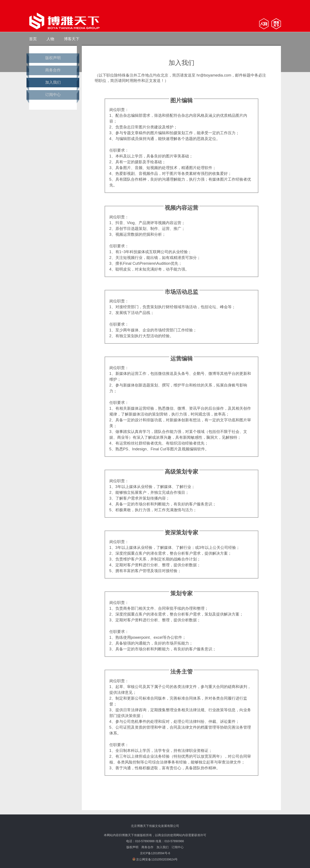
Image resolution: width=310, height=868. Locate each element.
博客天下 (72, 39)
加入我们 (53, 82)
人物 (50, 39)
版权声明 (53, 58)
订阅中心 (53, 95)
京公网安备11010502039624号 (155, 859)
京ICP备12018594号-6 (155, 853)
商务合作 (53, 70)
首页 (33, 39)
